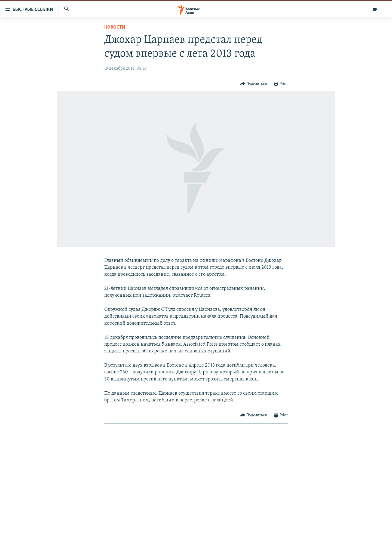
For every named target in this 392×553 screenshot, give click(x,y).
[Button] (254, 84)
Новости (115, 27)
